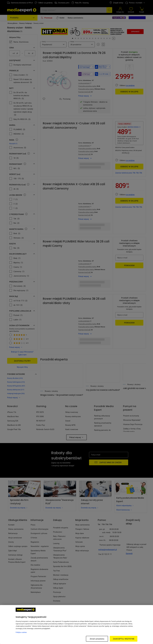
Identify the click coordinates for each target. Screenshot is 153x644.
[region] (76, 625)
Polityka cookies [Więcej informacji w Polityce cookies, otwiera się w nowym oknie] (21, 632)
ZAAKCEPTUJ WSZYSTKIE (124, 639)
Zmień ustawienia (97, 639)
